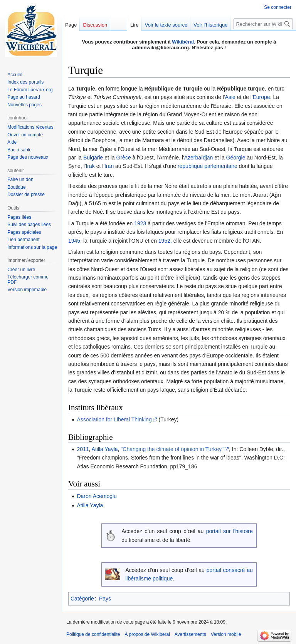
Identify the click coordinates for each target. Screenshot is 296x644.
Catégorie (82, 599)
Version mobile (226, 634)
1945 (74, 241)
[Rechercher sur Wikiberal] (263, 24)
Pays (105, 599)
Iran (109, 166)
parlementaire (221, 166)
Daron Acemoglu (97, 496)
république (190, 166)
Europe (261, 97)
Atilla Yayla (105, 449)
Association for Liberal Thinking (114, 419)
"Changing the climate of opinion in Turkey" (172, 449)
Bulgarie (93, 158)
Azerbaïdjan (199, 158)
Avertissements (190, 634)
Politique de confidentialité (93, 634)
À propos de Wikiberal (147, 634)
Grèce (124, 158)
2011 (83, 449)
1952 (164, 241)
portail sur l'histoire (230, 531)
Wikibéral (183, 42)
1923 (140, 223)
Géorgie (236, 158)
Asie (230, 97)
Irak (90, 166)
